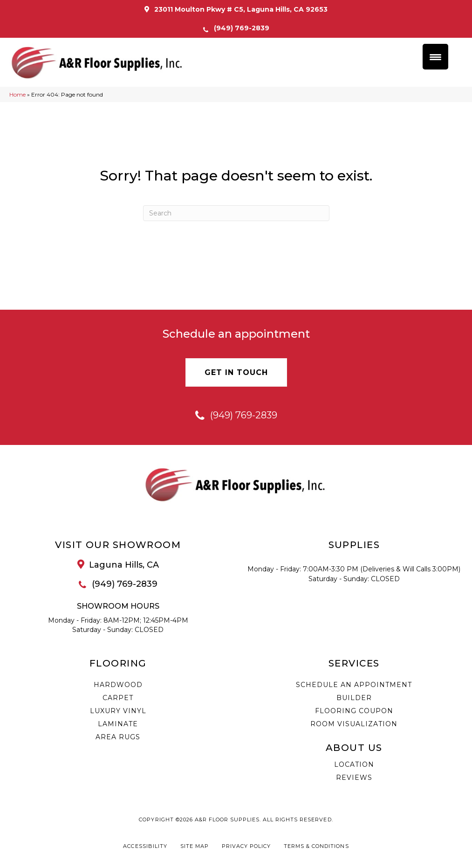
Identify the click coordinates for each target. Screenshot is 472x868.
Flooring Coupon (354, 711)
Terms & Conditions (316, 846)
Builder (354, 698)
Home (17, 94)
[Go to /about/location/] (118, 565)
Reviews (354, 778)
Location (354, 764)
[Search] (236, 213)
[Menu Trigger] (435, 57)
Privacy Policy (246, 846)
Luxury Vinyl (118, 711)
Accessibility (145, 846)
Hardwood (118, 685)
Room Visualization (354, 724)
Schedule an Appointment (354, 685)
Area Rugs (118, 737)
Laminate (118, 724)
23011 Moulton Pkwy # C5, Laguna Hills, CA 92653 (241, 9)
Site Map (195, 846)
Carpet (118, 698)
